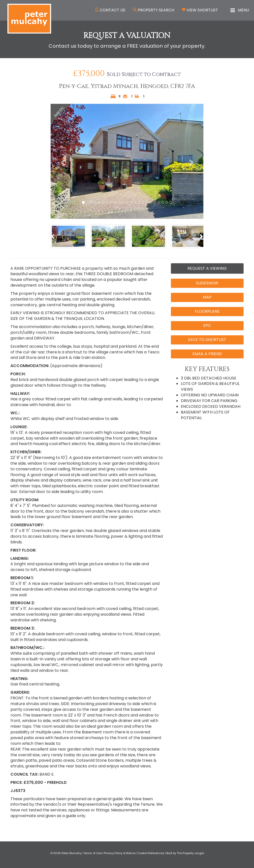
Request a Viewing (207, 268)
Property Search (156, 10)
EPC (207, 325)
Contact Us (112, 10)
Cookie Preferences (151, 853)
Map (207, 297)
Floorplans (207, 311)
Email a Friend (207, 354)
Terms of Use (93, 853)
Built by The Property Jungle (185, 853)
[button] (62, 161)
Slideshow (207, 283)
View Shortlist (202, 10)
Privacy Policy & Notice (119, 853)
